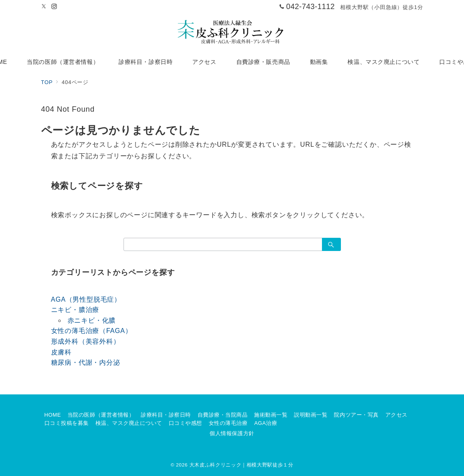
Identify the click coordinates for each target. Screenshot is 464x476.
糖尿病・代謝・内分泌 (86, 362)
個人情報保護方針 (232, 433)
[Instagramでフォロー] (54, 7)
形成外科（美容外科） (86, 341)
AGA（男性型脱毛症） (86, 299)
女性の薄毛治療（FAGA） (92, 331)
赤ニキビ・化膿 (92, 320)
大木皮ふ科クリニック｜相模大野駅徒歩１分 (241, 465)
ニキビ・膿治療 (75, 310)
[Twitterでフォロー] (44, 7)
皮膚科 (61, 352)
